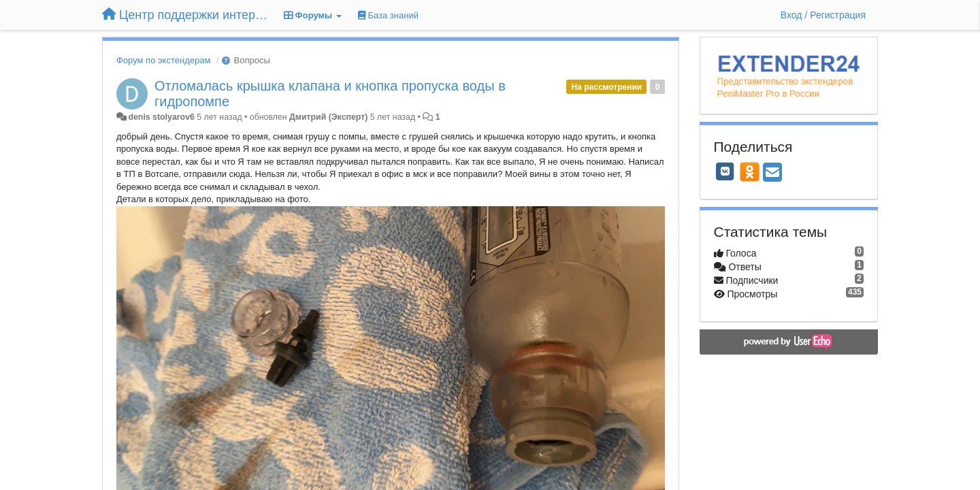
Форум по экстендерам (163, 60)
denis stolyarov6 (161, 117)
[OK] (750, 171)
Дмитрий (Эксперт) (328, 117)
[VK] (725, 171)
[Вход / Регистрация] (823, 15)
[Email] (772, 173)
